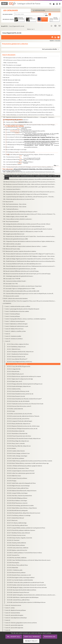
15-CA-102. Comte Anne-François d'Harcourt (18, 592)
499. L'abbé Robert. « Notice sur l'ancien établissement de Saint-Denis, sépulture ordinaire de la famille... (29, 107)
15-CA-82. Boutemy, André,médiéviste (16, 543)
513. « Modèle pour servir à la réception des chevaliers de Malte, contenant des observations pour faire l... (29, 142)
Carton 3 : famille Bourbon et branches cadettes (17, 311)
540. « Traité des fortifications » (11, 209)
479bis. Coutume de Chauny (10, 63)
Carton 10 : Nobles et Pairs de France (14, 329)
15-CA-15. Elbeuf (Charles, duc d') (15, 374)
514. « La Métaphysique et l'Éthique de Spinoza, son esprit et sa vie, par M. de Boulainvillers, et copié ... (29, 145)
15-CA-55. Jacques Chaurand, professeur (17, 478)
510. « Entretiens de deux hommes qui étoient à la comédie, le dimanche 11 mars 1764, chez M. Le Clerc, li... (30, 135)
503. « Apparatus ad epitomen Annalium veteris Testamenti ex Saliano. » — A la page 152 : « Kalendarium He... (30, 117)
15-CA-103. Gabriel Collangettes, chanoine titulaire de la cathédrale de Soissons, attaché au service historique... (32, 595)
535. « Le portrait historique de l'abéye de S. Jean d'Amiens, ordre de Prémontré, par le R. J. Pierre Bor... (29, 197)
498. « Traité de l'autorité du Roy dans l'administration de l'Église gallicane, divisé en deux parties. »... (29, 105)
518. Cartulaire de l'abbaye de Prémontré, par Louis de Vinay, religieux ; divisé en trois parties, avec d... (29, 154)
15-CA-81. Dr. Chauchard (13, 540)
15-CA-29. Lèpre (11, 411)
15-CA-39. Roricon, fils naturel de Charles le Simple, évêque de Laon (24, 438)
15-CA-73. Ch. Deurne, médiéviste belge (17, 523)
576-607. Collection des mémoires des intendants (15, 298)
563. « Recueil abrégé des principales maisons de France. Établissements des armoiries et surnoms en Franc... (30, 266)
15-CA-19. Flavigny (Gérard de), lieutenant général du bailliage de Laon (25, 384)
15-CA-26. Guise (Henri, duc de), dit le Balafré (18, 401)
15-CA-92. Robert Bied (12, 568)
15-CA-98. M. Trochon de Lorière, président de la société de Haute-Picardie (25, 582)
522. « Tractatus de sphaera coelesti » (12, 164)
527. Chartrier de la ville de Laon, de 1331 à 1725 (15, 177)
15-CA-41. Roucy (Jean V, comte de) (16, 443)
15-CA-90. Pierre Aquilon (13, 563)
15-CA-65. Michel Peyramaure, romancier (17, 503)
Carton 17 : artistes (10, 608)
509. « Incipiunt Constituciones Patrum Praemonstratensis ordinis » (20, 132)
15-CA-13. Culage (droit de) (14, 369)
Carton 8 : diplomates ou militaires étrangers (16, 324)
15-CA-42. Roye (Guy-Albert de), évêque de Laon (19, 446)
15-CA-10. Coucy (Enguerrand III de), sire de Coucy (19, 361)
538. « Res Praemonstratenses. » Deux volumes (15, 204)
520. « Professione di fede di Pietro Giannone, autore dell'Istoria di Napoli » (22, 159)
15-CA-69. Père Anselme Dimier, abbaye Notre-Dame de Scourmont (24, 513)
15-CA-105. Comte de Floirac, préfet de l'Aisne (18, 600)
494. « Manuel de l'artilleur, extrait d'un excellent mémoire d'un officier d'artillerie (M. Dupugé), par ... (29, 95)
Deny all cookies (32, 637)
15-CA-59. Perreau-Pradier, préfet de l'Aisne (18, 488)
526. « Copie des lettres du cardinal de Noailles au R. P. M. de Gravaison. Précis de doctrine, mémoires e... (29, 174)
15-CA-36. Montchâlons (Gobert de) (16, 431)
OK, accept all (14, 637)
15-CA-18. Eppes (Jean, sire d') (15, 381)
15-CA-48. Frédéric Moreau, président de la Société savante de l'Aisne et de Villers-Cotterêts (30, 461)
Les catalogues (10, 10)
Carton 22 (8, 620)
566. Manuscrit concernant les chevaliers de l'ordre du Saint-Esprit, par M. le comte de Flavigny (27, 274)
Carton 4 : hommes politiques (12, 314)
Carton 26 (8, 630)
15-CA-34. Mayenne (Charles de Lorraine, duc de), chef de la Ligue (23, 426)
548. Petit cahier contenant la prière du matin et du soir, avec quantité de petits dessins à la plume (28, 229)
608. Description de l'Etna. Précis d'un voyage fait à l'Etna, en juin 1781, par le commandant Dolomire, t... (30, 301)
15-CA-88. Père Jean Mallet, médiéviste (17, 558)
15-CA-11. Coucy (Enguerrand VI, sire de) (17, 364)
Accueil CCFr (4, 26)
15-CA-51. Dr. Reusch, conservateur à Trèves (18, 468)
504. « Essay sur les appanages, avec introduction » (16, 120)
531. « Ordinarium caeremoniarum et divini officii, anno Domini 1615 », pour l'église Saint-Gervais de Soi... (30, 187)
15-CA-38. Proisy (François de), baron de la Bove (19, 436)
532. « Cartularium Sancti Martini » (12, 189)
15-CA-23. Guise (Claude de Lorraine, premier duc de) (20, 394)
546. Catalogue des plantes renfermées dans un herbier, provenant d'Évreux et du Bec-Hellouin (27, 224)
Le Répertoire (39, 10)
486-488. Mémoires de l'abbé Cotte (12, 80)
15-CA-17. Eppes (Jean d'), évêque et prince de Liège (20, 379)
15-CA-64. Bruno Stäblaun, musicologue (17, 501)
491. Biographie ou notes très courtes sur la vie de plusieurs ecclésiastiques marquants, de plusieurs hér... (29, 87)
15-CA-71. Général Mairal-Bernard (15, 518)
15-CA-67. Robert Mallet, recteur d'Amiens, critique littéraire (22, 508)
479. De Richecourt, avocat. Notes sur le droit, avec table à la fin (19, 60)
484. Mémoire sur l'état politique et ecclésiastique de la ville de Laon (20, 75)
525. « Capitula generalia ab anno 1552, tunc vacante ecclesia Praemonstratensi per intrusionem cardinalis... (30, 172)
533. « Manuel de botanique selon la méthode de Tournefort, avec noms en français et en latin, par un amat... (30, 192)
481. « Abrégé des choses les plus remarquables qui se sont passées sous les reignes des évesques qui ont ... (30, 68)
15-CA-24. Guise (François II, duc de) (16, 396)
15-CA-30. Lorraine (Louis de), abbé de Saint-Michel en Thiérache (23, 416)
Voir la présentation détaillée (50, 49)
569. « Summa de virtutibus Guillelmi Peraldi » (15, 281)
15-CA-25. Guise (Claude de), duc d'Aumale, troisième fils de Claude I (24, 399)
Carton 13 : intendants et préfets (13, 336)
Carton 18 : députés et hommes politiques (16, 610)
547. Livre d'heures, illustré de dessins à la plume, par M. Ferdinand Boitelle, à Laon (24, 226)
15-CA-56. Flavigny (12, 481)
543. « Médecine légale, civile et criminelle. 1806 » (15, 217)
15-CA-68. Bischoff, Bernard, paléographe (17, 510)
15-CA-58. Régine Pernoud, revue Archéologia (18, 486)
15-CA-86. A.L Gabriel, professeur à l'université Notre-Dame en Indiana (24, 553)
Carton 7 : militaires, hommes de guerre (15, 321)
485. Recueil (6, 77)
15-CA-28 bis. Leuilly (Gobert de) (15, 409)
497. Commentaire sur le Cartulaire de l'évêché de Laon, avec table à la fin (22, 102)
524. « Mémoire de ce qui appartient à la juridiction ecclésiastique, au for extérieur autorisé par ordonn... (29, 169)
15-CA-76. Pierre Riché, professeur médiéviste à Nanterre (21, 530)
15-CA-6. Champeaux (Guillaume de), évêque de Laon (20, 352)
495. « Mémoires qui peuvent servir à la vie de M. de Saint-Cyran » (19, 97)
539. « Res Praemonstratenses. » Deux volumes (15, 207)
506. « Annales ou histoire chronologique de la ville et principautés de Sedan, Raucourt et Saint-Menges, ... (30, 125)
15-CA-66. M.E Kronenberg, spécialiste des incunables (20, 505)
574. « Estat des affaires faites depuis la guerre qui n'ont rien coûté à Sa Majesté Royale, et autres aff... (29, 293)
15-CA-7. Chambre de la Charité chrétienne (18, 354)
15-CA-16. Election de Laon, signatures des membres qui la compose (24, 376)
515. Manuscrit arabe (9, 147)
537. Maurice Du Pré (8, 202)
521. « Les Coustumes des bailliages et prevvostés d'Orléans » (18, 162)
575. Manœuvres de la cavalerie (11, 296)
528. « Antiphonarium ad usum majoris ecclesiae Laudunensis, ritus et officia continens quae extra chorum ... (30, 179)
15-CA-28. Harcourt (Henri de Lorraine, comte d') (19, 406)
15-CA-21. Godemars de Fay (14, 389)
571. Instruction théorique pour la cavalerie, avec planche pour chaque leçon (22, 286)
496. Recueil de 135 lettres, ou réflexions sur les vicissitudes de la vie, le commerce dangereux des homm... (30, 100)
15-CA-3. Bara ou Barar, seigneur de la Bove (18, 344)
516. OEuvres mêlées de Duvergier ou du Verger (15, 149)
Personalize (50, 637)
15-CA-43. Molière (11, 448)
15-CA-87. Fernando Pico (13, 555)
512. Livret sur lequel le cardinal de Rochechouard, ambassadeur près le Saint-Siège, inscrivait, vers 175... (30, 140)
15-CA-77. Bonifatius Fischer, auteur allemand (18, 533)
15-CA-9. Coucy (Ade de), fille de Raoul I (17, 359)
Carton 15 (8, 341)
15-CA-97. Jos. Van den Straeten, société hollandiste (20, 580)
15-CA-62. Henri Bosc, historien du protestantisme (19, 496)
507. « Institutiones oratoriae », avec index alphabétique (17, 127)
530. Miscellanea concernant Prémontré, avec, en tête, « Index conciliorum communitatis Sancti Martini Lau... (30, 184)
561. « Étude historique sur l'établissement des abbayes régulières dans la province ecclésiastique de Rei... (30, 261)
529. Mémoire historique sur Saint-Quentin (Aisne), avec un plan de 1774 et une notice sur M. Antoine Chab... (30, 182)
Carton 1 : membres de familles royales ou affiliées (18, 306)
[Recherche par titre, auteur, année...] (29, 14)
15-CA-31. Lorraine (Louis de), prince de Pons (18, 419)
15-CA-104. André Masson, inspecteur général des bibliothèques (23, 597)
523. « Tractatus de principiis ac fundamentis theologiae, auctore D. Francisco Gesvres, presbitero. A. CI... (29, 167)
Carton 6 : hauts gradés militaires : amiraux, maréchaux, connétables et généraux (25, 319)
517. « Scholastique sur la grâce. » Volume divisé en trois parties (19, 152)
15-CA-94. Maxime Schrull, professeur (16, 573)
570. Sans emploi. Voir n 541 (10, 284)
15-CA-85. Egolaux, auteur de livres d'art (17, 550)
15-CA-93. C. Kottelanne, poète (15, 570)
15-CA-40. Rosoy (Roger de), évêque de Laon (18, 441)
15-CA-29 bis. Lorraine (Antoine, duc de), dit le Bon (20, 414)
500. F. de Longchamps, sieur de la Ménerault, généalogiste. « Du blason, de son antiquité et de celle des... (29, 110)
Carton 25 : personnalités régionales (14, 628)
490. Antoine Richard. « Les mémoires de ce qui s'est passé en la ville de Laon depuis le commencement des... (30, 85)
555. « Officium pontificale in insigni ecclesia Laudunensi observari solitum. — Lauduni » (25, 246)
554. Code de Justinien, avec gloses (12, 244)
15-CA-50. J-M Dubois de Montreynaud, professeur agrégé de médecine (25, 466)
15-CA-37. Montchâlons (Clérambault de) (17, 433)
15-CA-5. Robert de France (14, 349)
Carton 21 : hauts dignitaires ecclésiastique (16, 618)
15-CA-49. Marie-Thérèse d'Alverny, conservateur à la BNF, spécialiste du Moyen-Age (28, 463)
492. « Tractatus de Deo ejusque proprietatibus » (15, 90)
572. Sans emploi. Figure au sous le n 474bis (19, 289)
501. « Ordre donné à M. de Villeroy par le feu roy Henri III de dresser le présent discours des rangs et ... (28, 112)
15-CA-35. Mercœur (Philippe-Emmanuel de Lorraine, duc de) (22, 429)
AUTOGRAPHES (7, 303)
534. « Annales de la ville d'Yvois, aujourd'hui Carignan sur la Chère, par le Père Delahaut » (26, 194)
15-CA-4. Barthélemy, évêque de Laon (16, 347)
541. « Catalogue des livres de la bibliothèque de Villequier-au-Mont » (20, 212)
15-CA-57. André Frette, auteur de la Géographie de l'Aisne (21, 483)
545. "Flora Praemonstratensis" (11, 221)
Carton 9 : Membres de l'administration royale (17, 326)
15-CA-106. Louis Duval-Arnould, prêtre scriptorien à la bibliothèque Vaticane (26, 602)
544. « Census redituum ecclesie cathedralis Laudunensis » (18, 219)
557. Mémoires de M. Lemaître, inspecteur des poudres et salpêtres (20, 251)
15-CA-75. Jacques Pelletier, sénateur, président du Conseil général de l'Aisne (26, 528)
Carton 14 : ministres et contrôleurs (14, 339)
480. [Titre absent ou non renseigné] (12, 65)
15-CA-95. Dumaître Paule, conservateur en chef (19, 575)
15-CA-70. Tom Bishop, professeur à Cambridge (19, 515)
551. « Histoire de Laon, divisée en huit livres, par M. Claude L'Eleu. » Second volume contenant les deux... (29, 236)
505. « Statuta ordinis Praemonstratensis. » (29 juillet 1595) (18, 122)
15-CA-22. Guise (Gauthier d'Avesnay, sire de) (18, 391)
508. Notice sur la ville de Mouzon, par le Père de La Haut (17, 130)
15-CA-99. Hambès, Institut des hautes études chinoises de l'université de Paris (26, 585)
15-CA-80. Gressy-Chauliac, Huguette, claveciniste (19, 538)
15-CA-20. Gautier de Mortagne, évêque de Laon (19, 386)
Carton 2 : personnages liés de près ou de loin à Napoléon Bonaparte (22, 309)
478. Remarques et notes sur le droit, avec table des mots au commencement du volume (25, 58)
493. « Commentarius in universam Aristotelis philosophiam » (18, 92)
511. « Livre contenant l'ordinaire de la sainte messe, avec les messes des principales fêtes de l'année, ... (29, 137)
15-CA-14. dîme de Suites (13, 371)
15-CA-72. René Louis (12, 520)
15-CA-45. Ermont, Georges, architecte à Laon (18, 453)
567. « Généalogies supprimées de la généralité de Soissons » (18, 276)
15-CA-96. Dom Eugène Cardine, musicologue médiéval (21, 577)
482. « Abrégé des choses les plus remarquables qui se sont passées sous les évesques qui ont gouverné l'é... (30, 70)
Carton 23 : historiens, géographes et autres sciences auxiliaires (21, 623)
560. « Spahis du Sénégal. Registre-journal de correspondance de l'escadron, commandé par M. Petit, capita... (30, 259)
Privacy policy (31, 641)
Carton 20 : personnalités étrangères (14, 615)
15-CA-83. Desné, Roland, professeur (16, 545)
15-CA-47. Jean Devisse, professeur (16, 458)
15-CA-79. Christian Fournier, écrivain (16, 535)
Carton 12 (8, 334)
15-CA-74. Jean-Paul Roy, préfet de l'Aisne (17, 525)
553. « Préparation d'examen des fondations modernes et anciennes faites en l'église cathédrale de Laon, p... (30, 241)
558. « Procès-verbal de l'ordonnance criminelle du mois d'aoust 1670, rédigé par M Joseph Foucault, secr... (30, 254)
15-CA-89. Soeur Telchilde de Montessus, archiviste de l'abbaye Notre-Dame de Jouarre (29, 560)
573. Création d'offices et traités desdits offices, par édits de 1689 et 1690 (21, 291)
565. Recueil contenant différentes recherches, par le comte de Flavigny (21, 271)
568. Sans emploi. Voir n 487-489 (12, 279)
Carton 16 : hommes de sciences (13, 605)
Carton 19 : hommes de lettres (13, 613)
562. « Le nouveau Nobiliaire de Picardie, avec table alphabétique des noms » (22, 264)
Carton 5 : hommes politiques (12, 316)
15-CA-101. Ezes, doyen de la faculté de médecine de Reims (22, 590)
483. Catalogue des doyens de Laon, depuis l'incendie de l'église (19, 73)
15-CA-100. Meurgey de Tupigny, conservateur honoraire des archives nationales (27, 587)
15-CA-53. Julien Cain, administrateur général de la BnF (21, 473)
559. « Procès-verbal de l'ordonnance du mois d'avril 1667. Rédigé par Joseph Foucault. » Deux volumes (29, 256)
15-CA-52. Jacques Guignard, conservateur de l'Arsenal (21, 471)
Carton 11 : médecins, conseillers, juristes (15, 331)
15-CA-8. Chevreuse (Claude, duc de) (16, 357)
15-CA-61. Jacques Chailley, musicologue (17, 493)
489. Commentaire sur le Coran (11, 82)
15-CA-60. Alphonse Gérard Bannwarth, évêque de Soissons (22, 491)
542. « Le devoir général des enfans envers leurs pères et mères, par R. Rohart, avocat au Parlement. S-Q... (30, 214)
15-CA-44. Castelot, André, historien (16, 451)
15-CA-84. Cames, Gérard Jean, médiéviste (18, 548)
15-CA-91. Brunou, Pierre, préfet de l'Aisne (17, 565)
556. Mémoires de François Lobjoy (12, 249)
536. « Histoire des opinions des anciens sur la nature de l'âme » (19, 199)
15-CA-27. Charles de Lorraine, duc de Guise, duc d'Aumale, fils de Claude (25, 404)
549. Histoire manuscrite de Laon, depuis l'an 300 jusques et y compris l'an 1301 (23, 231)
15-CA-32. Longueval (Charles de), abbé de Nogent (20, 421)
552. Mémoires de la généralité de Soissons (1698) (16, 239)
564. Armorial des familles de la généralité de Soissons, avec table (20, 269)
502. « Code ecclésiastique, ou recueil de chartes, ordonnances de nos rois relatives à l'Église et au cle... (29, 115)
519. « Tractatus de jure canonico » (12, 157)
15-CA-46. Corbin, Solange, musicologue (17, 456)
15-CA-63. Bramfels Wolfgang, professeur (17, 498)
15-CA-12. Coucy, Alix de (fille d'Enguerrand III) (19, 366)
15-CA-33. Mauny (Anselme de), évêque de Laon (19, 424)
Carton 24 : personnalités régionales (14, 625)
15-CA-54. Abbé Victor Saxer (14, 476)
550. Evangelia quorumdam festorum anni (14, 234)
